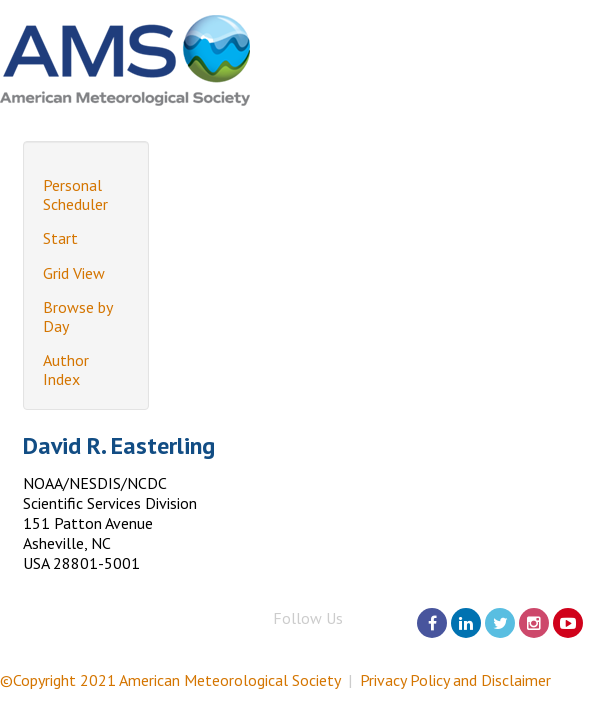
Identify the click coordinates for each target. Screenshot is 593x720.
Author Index (66, 369)
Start (60, 238)
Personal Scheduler (75, 194)
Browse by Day (77, 316)
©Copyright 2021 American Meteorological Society (170, 680)
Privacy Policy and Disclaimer (455, 680)
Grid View (74, 273)
